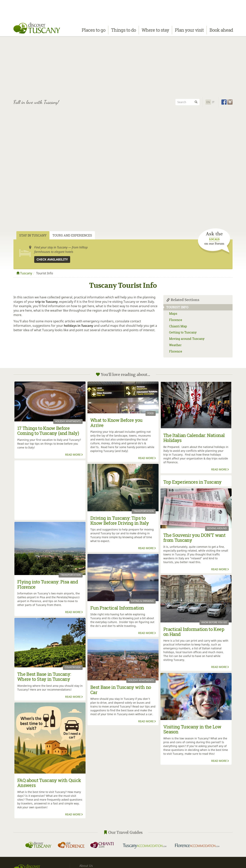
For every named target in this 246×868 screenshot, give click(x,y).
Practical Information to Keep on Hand (194, 632)
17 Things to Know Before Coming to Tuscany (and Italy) (48, 431)
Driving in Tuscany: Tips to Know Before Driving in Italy (120, 520)
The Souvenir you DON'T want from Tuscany (194, 538)
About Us (86, 866)
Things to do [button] (123, 32)
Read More (74, 455)
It (213, 102)
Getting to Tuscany (183, 332)
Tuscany (24, 273)
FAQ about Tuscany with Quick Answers (49, 783)
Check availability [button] (52, 259)
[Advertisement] (123, 67)
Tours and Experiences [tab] (72, 235)
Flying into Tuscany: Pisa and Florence (48, 584)
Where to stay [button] (155, 32)
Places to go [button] (93, 32)
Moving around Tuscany (187, 339)
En (208, 102)
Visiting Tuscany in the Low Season (192, 729)
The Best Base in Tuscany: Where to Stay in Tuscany (44, 677)
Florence (176, 320)
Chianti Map (178, 326)
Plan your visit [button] (189, 32)
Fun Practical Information (117, 608)
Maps (173, 313)
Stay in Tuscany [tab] (33, 235)
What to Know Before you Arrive (116, 423)
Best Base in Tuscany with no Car (121, 690)
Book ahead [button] (221, 32)
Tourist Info (176, 307)
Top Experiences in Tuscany (192, 482)
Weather (175, 345)
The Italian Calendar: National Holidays (194, 438)
